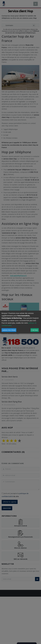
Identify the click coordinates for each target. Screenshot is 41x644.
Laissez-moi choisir (9, 330)
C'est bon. (35, 330)
